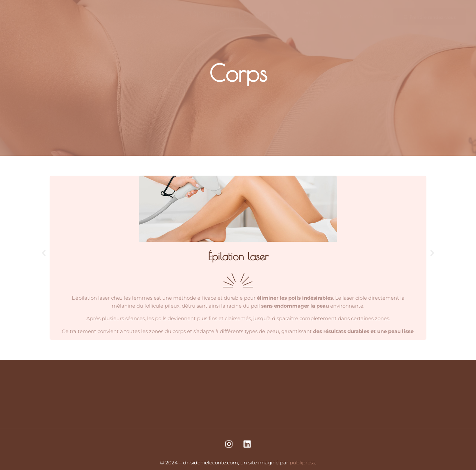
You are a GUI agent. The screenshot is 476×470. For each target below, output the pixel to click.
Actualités (371, 16)
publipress (302, 463)
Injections (136, 16)
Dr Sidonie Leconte (308, 16)
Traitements (102, 16)
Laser (161, 16)
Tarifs (346, 16)
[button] (44, 253)
